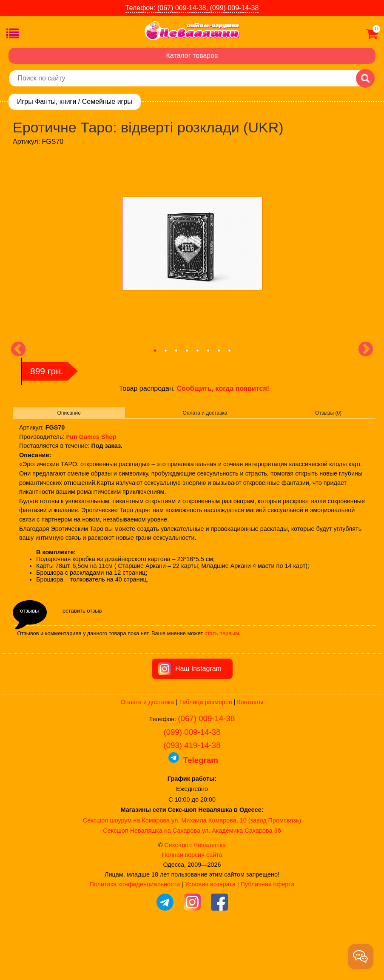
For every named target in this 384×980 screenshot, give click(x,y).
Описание (69, 413)
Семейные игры (107, 102)
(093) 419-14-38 (192, 793)
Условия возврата (210, 932)
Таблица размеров (205, 750)
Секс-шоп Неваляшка (195, 893)
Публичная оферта (267, 932)
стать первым (222, 633)
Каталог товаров (192, 56)
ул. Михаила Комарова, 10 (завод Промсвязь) (236, 868)
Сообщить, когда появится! (223, 388)
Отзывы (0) (328, 413)
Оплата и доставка (205, 413)
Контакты (250, 750)
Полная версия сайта (192, 903)
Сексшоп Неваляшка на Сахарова (152, 879)
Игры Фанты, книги (47, 102)
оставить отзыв (82, 611)
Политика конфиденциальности (135, 932)
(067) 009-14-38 (206, 767)
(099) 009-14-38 (192, 780)
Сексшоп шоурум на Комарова (126, 868)
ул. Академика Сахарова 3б (242, 879)
